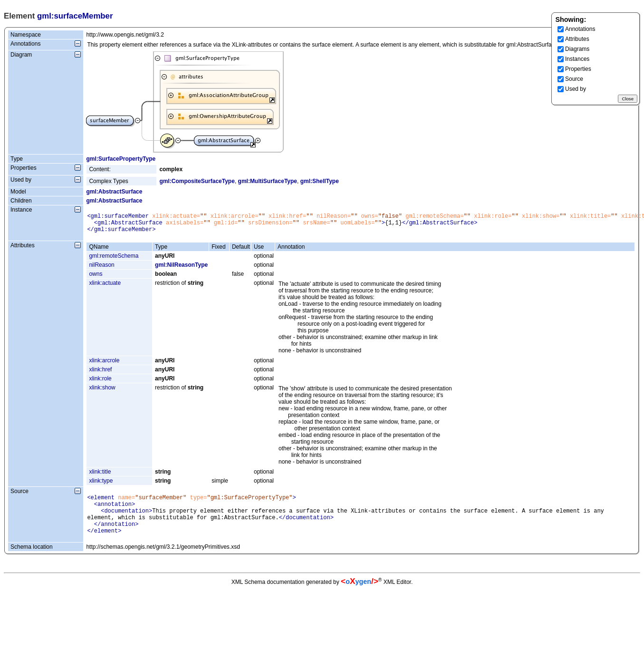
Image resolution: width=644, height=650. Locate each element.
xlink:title (100, 476)
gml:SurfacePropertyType (121, 159)
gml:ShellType (320, 181)
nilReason (101, 269)
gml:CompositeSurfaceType (197, 181)
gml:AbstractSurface (114, 192)
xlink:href (100, 374)
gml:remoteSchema (114, 260)
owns (96, 278)
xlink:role (100, 383)
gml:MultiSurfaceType (268, 181)
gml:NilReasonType (181, 269)
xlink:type (101, 485)
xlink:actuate (105, 287)
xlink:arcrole (104, 365)
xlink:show (102, 392)
